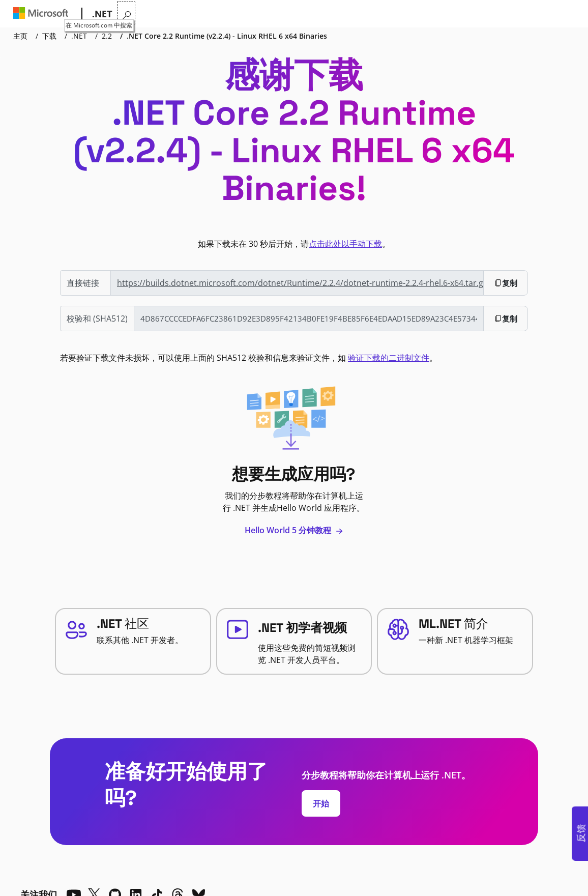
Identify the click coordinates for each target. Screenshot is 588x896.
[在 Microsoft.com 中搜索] (568, 13)
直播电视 (349, 14)
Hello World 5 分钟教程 (294, 530)
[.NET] (101, 14)
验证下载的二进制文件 (389, 358)
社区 (313, 14)
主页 (20, 36)
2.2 (107, 36)
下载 (288, 14)
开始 (321, 803)
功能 (201, 14)
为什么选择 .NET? (149, 14)
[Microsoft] (43, 14)
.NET (79, 36)
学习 (231, 14)
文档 (258, 14)
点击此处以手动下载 (345, 244)
